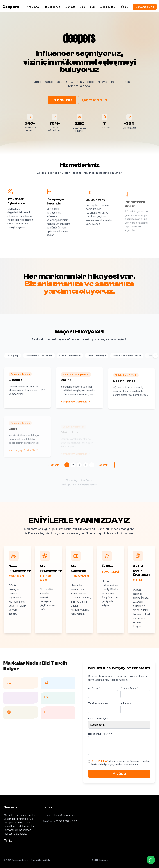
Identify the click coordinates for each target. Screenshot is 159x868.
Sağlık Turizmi (108, 7)
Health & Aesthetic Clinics (127, 356)
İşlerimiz (70, 7)
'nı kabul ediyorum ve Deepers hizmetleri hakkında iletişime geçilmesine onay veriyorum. (120, 763)
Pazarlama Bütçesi (98, 719)
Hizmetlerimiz (52, 7)
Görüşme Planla (145, 7)
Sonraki (106, 465)
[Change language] (125, 7)
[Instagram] (5, 841)
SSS (92, 7)
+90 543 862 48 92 (65, 821)
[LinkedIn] (11, 841)
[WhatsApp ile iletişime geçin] (151, 860)
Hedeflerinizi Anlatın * (100, 734)
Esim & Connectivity (70, 356)
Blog (82, 7)
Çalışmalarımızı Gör (95, 100)
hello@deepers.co (64, 815)
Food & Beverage (97, 356)
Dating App (13, 356)
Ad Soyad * (94, 688)
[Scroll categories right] (155, 356)
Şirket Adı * (127, 703)
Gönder (119, 774)
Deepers (11, 7)
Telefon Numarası (98, 703)
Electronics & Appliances (39, 356)
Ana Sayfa (33, 7)
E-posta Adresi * (129, 688)
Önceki (53, 465)
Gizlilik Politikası (99, 761)
